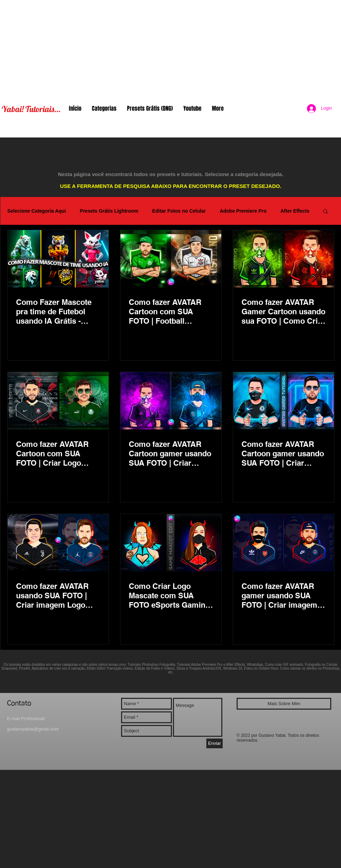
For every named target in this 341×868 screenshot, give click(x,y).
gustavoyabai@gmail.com (33, 729)
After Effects (295, 211)
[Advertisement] (171, 49)
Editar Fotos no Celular (179, 211)
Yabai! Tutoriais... (31, 109)
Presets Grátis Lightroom (109, 211)
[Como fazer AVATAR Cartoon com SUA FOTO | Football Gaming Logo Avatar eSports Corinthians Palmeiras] (171, 259)
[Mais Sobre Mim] (284, 704)
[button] (326, 212)
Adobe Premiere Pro (243, 211)
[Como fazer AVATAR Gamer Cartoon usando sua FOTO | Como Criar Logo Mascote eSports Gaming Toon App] (284, 259)
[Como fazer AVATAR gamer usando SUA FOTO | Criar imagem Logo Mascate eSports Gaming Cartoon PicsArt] (284, 543)
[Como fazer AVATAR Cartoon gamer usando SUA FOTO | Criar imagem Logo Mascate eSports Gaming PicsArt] (171, 401)
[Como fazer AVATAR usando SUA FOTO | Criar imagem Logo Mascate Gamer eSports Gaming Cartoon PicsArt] (58, 543)
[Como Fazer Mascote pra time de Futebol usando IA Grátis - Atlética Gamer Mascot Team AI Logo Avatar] (58, 259)
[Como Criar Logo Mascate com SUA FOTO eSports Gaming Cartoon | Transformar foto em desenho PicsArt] (171, 543)
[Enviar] (215, 743)
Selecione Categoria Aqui (37, 211)
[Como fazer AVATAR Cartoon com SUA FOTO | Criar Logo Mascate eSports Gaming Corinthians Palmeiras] (58, 401)
